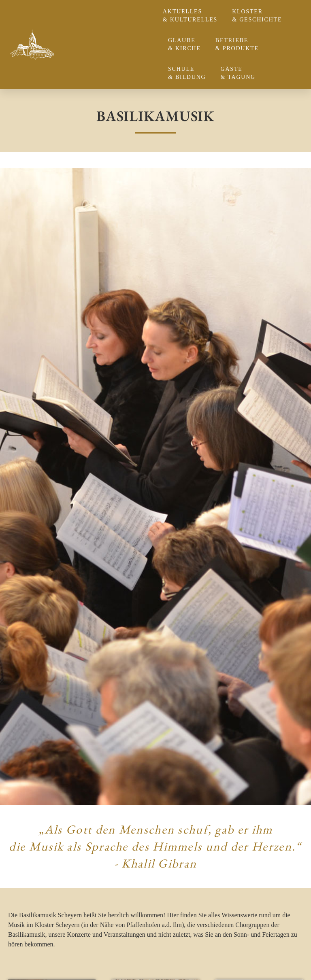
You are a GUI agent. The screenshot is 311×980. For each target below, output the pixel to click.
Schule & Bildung (189, 73)
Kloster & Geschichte (259, 16)
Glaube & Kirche (186, 44)
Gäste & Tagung (240, 73)
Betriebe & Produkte (239, 44)
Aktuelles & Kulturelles (192, 16)
